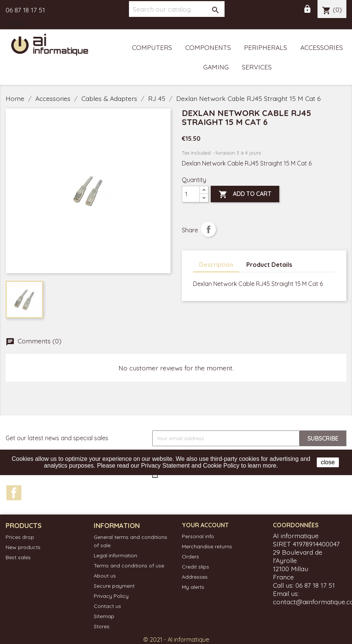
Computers (152, 47)
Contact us (107, 606)
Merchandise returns (207, 546)
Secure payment (114, 586)
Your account (205, 525)
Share (208, 229)
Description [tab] (216, 265)
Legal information (115, 555)
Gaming (216, 67)
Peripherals (266, 47)
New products (23, 547)
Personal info (198, 536)
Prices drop (20, 537)
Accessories (322, 47)
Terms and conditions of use (129, 566)
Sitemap (104, 616)
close (328, 462)
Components (208, 47)
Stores (102, 626)
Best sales (18, 557)
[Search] (177, 9)
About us (105, 576)
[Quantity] (191, 194)
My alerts (193, 587)
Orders (190, 557)
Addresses (195, 577)
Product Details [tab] (269, 265)
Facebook (14, 493)
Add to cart (245, 194)
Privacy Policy (111, 596)
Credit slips (195, 567)
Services (257, 67)
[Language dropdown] (20, 24)
